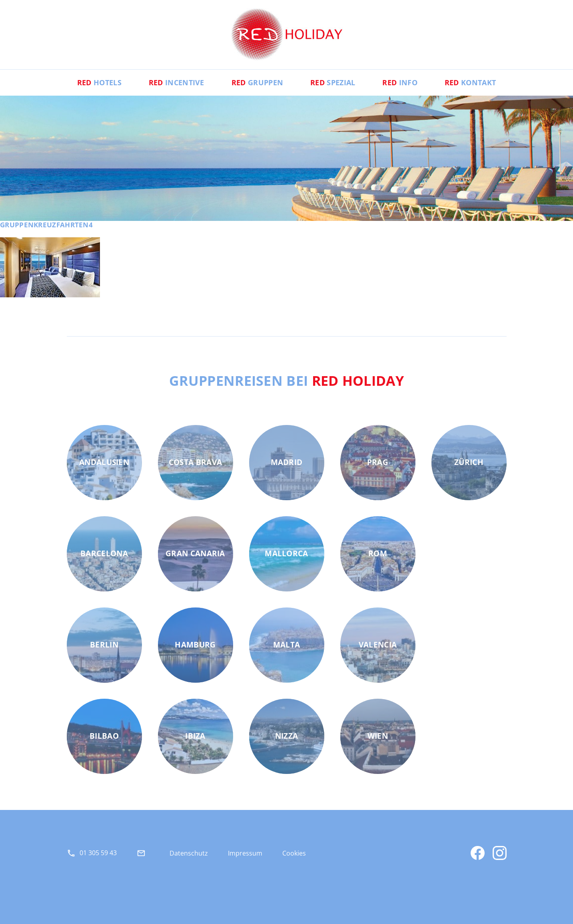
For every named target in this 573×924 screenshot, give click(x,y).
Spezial (333, 82)
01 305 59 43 (98, 853)
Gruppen (257, 82)
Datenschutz (189, 853)
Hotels (99, 82)
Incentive (177, 82)
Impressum (245, 853)
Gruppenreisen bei (286, 381)
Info (400, 82)
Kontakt (470, 82)
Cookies (294, 853)
